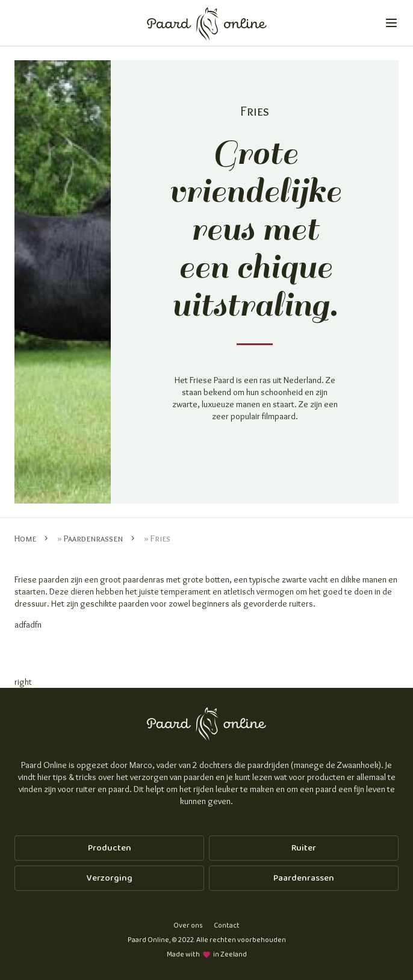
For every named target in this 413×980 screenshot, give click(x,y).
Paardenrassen (93, 538)
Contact (227, 925)
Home (25, 538)
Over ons (188, 925)
